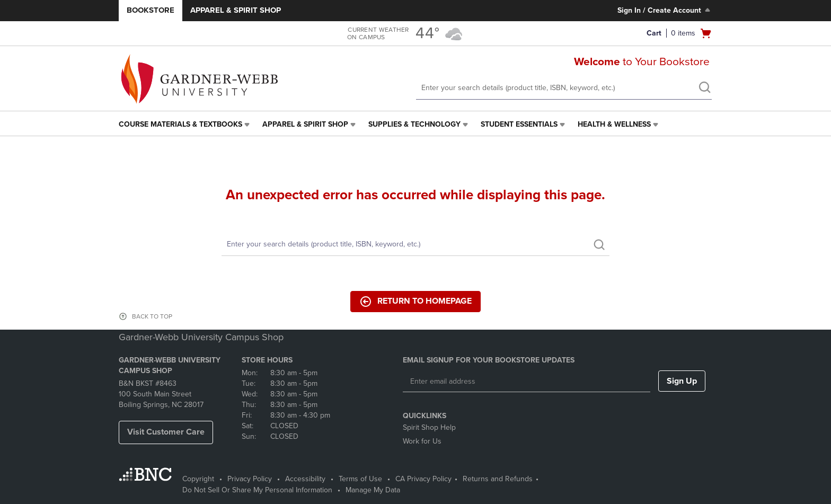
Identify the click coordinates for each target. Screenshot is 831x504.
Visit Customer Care (166, 432)
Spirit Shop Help (429, 427)
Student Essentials (519, 124)
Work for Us (422, 441)
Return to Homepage (415, 302)
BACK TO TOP (152, 316)
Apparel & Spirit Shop (236, 10)
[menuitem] (185, 125)
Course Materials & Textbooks (180, 124)
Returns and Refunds (498, 479)
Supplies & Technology (414, 124)
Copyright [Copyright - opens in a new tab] (198, 479)
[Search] (415, 245)
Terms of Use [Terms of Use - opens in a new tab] (360, 479)
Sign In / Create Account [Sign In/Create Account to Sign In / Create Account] (665, 10)
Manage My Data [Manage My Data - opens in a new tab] (373, 490)
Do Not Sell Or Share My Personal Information (257, 490)
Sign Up (682, 381)
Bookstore (151, 10)
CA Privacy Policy (423, 479)
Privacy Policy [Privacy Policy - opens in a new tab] (250, 479)
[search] (704, 89)
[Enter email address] (527, 382)
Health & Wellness (614, 124)
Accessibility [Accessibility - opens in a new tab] (305, 479)
